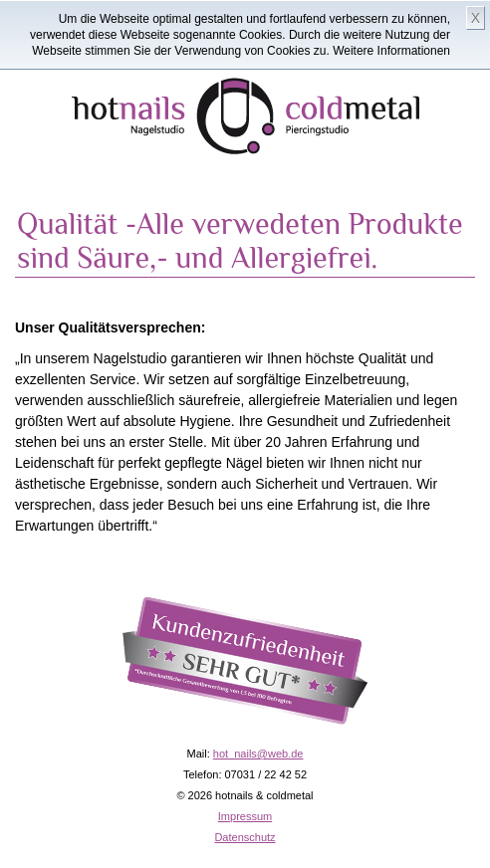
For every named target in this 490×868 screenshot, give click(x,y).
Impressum (245, 816)
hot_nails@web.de (258, 754)
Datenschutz (245, 837)
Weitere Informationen (391, 51)
